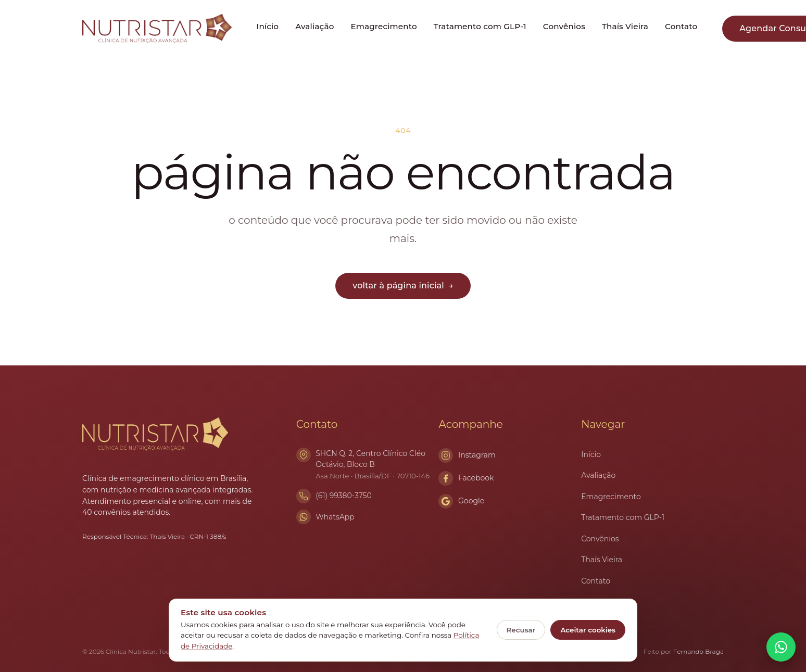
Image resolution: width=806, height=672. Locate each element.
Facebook (466, 478)
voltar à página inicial (403, 286)
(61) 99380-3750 (344, 496)
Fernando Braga (698, 651)
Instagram (467, 455)
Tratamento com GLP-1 (480, 26)
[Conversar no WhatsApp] (781, 647)
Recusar (521, 630)
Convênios (564, 26)
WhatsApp (335, 517)
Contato (681, 26)
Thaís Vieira (625, 26)
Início (268, 26)
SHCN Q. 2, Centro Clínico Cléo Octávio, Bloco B (377, 465)
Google (461, 501)
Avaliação (314, 26)
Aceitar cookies (588, 630)
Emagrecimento (383, 26)
